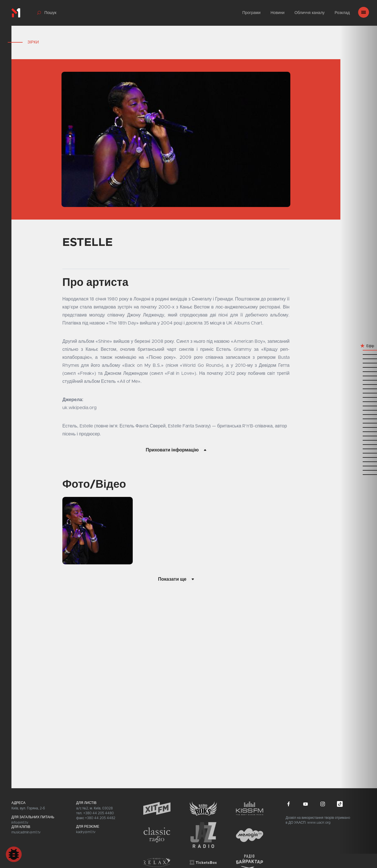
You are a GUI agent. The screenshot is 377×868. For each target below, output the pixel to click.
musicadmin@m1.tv (26, 832)
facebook (289, 804)
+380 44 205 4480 (99, 813)
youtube (305, 804)
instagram (323, 804)
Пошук (50, 13)
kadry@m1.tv (86, 832)
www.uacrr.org (319, 823)
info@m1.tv (20, 823)
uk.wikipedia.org (80, 408)
